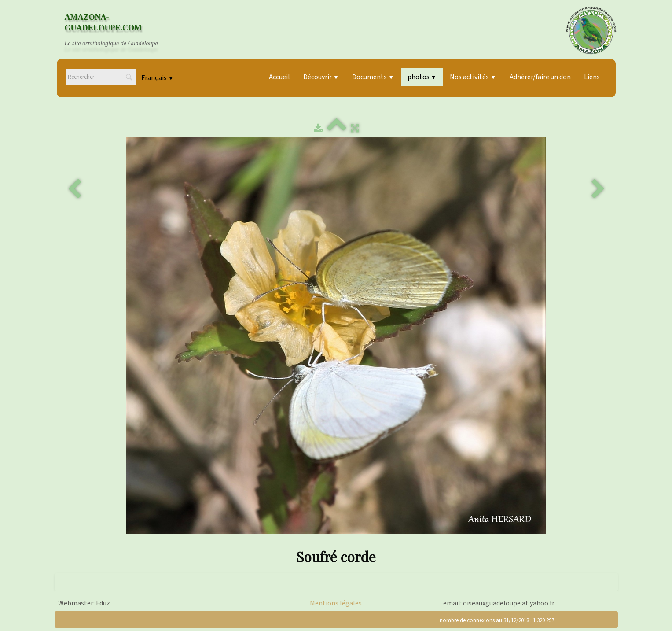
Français (158, 78)
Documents (373, 77)
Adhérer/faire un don (540, 77)
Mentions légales (336, 603)
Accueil (279, 77)
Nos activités (473, 77)
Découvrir (321, 77)
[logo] (120, 30)
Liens (592, 77)
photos (422, 77)
